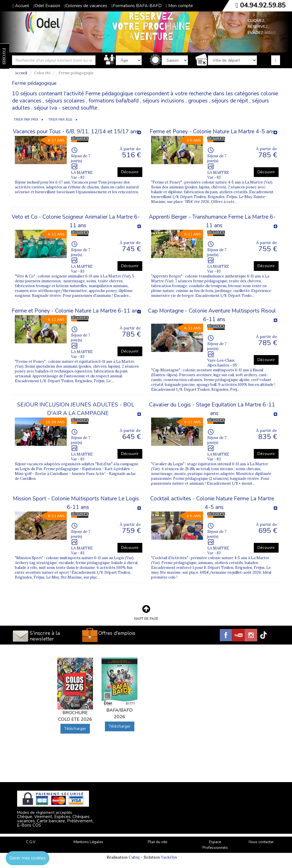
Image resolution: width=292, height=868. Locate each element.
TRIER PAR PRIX (26, 120)
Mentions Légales (88, 842)
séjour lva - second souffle (66, 108)
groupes (198, 101)
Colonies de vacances (86, 6)
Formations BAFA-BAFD (136, 6)
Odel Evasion (46, 6)
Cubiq (134, 857)
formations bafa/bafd (114, 101)
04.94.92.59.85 (263, 5)
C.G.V (31, 842)
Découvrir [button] (130, 172)
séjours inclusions (163, 101)
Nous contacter (261, 842)
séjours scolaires (65, 101)
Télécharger (75, 729)
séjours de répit (230, 101)
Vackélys (169, 857)
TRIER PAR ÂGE (60, 120)
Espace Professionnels (215, 845)
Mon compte (179, 6)
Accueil (21, 6)
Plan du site (157, 842)
